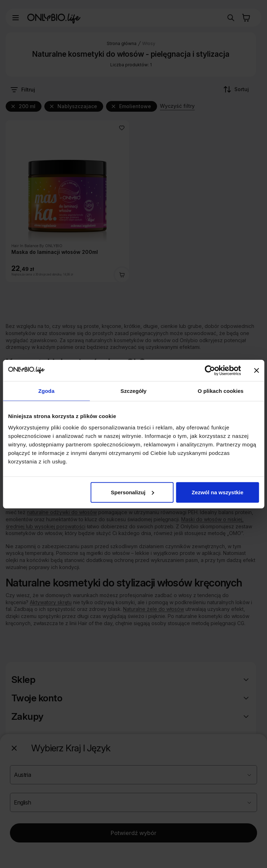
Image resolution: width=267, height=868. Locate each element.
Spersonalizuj (133, 492)
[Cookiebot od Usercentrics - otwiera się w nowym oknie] (210, 371)
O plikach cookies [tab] (221, 391)
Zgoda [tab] (46, 391)
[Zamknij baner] (256, 371)
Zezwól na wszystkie (217, 492)
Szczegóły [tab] (133, 391)
